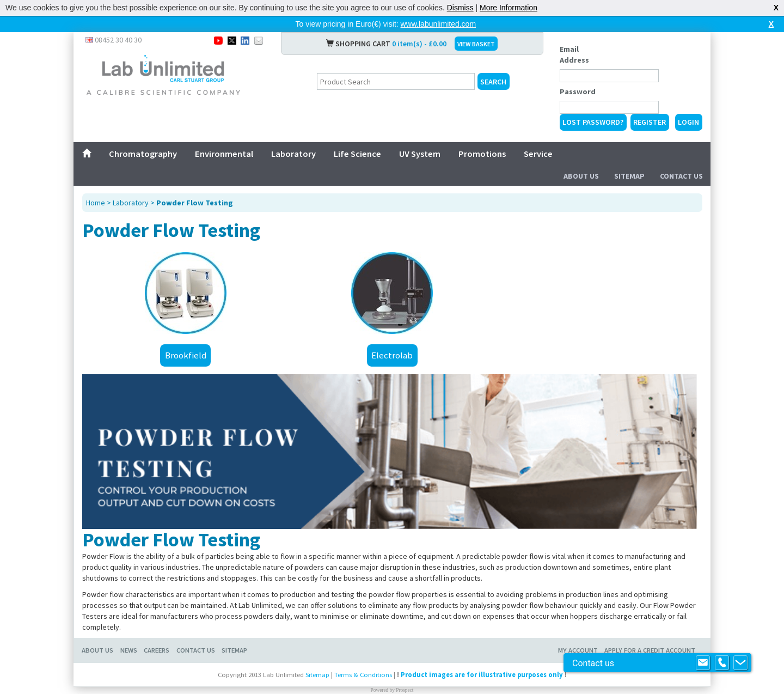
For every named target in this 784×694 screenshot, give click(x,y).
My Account (578, 650)
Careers (157, 650)
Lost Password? (593, 122)
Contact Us (681, 176)
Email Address (574, 54)
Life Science (357, 154)
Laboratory (293, 154)
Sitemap (629, 176)
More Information (509, 8)
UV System (420, 154)
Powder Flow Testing (195, 203)
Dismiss (460, 8)
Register (650, 122)
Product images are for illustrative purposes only (482, 675)
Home (96, 203)
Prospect (405, 690)
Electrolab (392, 355)
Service (538, 154)
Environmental (224, 154)
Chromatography (143, 154)
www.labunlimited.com (439, 24)
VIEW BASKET (476, 44)
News (129, 650)
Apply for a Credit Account (650, 650)
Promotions (482, 154)
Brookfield (186, 355)
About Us (581, 176)
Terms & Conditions (363, 675)
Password (578, 92)
